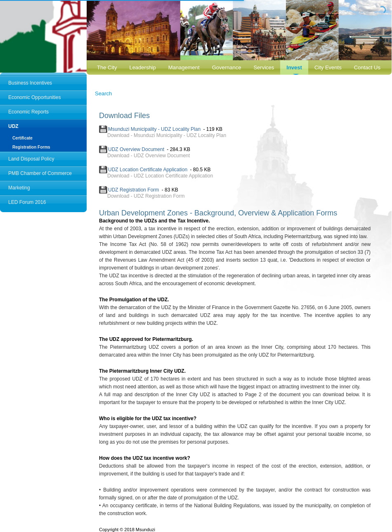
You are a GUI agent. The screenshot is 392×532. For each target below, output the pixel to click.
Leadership (142, 67)
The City (107, 67)
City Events (328, 67)
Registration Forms (31, 147)
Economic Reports (28, 112)
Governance (227, 67)
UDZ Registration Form (133, 190)
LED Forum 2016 (27, 202)
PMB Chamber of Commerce (40, 173)
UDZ (13, 126)
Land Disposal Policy (31, 159)
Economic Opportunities (34, 97)
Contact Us (367, 67)
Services (264, 67)
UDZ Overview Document (136, 149)
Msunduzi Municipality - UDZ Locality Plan (154, 129)
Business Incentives (30, 83)
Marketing (19, 188)
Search (103, 93)
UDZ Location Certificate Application (148, 170)
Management (184, 67)
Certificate (22, 138)
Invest (294, 67)
